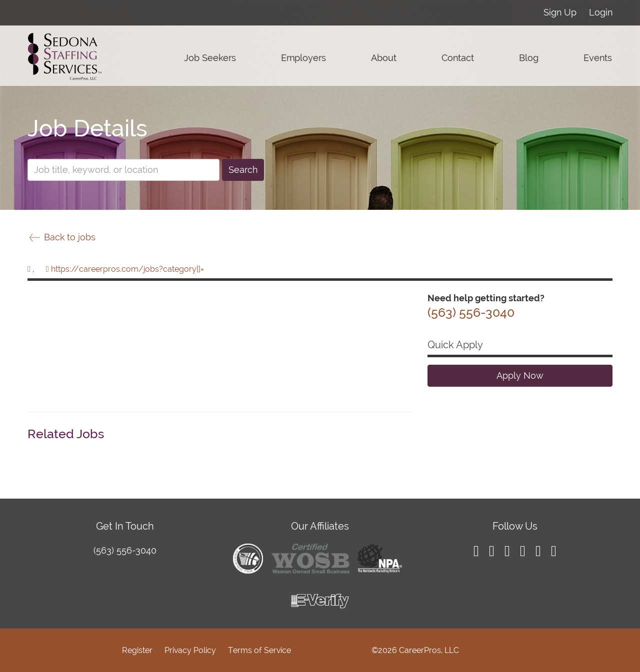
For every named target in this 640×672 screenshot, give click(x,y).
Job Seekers (210, 58)
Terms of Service (259, 650)
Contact (458, 58)
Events (598, 58)
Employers (303, 58)
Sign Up (560, 12)
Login (601, 12)
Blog (529, 58)
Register (137, 650)
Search (243, 170)
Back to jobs (61, 237)
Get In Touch (125, 526)
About (384, 58)
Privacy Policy (190, 650)
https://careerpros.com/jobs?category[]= (127, 269)
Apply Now (520, 375)
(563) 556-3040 (125, 550)
